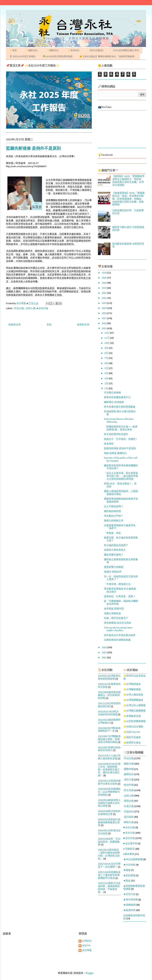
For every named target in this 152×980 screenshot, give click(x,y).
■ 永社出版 (129, 828)
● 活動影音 (129, 849)
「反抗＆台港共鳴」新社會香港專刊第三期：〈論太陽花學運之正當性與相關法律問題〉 (121, 476)
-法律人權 (30, 309)
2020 (104, 303)
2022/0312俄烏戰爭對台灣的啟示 (109, 721)
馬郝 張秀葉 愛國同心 (115, 453)
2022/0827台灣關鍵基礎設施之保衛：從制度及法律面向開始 (109, 739)
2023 (104, 288)
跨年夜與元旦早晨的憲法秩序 (120, 635)
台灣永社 (87, 941)
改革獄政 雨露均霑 (114, 609)
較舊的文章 (83, 325)
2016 (104, 324)
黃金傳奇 (109, 444)
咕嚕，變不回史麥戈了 (116, 618)
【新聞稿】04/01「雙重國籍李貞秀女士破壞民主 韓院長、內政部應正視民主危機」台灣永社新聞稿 (128, 181)
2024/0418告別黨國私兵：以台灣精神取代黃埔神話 (109, 792)
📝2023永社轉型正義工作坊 (125, 51)
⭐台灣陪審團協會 (133, 700)
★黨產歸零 (129, 910)
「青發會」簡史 (112, 533)
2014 (104, 647)
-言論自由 (129, 812)
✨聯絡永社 (54, 51)
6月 (107, 363)
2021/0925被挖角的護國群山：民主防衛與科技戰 (109, 695)
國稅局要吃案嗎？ (114, 555)
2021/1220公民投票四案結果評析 (109, 705)
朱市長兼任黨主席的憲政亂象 (120, 407)
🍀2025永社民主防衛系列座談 (58, 57)
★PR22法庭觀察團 (133, 860)
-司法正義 (19, 309)
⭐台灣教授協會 (132, 684)
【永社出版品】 (96, 51)
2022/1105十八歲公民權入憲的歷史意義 (109, 757)
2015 (104, 329)
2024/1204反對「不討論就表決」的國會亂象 (109, 842)
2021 (104, 298)
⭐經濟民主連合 (132, 743)
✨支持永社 (75, 51)
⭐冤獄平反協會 (132, 737)
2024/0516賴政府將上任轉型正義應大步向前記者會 (109, 803)
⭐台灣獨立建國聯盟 (134, 711)
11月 (107, 338)
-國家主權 (129, 764)
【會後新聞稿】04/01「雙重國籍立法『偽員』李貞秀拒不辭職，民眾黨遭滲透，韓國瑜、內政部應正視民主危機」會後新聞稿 (128, 199)
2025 (104, 278)
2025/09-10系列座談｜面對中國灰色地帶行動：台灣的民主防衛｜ (109, 854)
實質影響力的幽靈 (114, 567)
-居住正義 (129, 780)
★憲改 (127, 881)
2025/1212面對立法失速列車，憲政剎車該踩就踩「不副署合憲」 (109, 888)
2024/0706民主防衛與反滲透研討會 (109, 813)
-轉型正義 (129, 822)
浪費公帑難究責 (112, 614)
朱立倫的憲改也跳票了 (116, 545)
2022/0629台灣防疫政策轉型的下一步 (109, 730)
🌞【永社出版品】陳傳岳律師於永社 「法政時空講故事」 (108, 57)
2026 (104, 273)
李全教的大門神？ (114, 516)
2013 (104, 653)
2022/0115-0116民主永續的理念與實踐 (108, 713)
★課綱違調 (129, 905)
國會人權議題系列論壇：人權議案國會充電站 (121, 493)
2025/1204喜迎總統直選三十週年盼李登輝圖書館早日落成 (109, 875)
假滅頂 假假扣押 (113, 572)
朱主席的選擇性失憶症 (116, 434)
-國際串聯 (129, 769)
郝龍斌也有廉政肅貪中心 (117, 397)
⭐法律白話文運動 (133, 727)
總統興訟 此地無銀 (114, 402)
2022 (104, 293)
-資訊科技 (129, 817)
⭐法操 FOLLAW (132, 732)
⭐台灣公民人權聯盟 (134, 706)
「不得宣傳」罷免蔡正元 (117, 584)
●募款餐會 (129, 854)
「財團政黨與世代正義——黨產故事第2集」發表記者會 (121, 428)
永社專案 (87, 950)
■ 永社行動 (129, 833)
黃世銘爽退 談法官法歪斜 (118, 623)
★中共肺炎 (129, 865)
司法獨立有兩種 (112, 393)
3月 (107, 379)
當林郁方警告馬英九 (115, 550)
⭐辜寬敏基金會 (132, 716)
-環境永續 (129, 801)
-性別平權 (129, 785)
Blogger (90, 973)
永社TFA (86, 946)
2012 (104, 658)
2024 (104, 283)
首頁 (49, 325)
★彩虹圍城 (129, 876)
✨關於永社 (33, 51)
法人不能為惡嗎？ (114, 507)
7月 (107, 358)
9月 (107, 348)
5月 (107, 368)
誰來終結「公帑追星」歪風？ (120, 597)
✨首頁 (14, 51)
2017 (104, 319)
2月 (107, 384)
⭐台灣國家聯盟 (132, 690)
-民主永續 (129, 790)
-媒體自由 (129, 774)
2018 (104, 313)
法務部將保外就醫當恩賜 (117, 640)
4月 (107, 373)
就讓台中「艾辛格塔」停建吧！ (121, 439)
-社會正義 (129, 806)
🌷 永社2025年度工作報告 (23, 57)
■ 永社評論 (42, 309)
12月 (107, 333)
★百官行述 (129, 894)
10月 (107, 343)
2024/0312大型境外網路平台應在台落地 (109, 782)
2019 (104, 308)
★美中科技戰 (131, 900)
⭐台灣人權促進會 (133, 695)
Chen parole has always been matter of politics (118, 629)
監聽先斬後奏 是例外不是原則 (120, 449)
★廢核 (127, 870)
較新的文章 (15, 325)
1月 (107, 389)
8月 (107, 353)
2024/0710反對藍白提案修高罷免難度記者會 (109, 823)
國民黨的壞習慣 (112, 511)
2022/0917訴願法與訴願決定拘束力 (109, 749)
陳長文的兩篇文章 (114, 521)
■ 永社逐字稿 (130, 844)
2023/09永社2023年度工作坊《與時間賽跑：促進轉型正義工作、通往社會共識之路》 (109, 770)
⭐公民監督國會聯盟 (134, 721)
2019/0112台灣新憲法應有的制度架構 (109, 677)
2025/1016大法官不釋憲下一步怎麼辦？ (109, 866)
